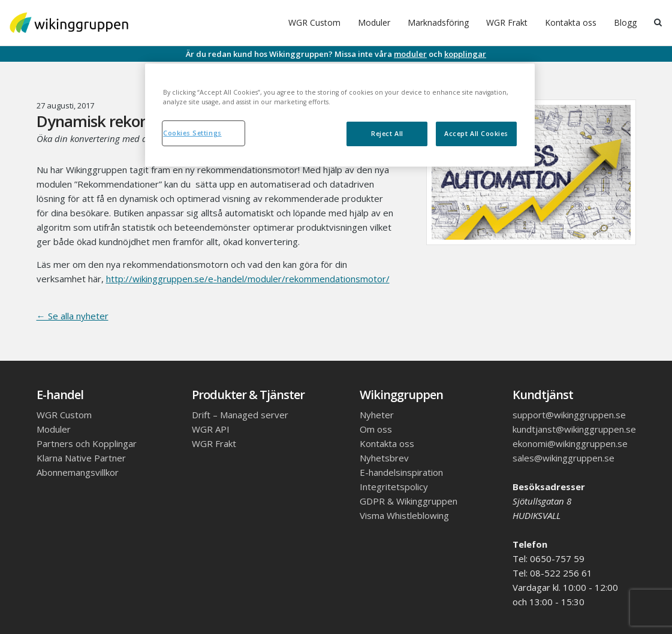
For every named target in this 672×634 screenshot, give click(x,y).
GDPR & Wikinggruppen (409, 501)
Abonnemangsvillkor (78, 472)
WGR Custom (314, 22)
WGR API (211, 429)
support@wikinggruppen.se (569, 415)
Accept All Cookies (476, 134)
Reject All (387, 134)
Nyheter (377, 415)
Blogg (625, 22)
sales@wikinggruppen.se (563, 458)
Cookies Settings (192, 133)
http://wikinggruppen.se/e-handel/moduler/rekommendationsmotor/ (248, 279)
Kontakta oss (571, 22)
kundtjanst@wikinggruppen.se (574, 429)
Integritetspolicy (394, 487)
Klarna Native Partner (81, 458)
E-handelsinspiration (401, 472)
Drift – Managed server (240, 415)
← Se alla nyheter (73, 316)
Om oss (376, 429)
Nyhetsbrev (384, 458)
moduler (410, 54)
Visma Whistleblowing (404, 515)
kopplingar (465, 54)
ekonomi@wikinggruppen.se (570, 443)
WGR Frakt (507, 22)
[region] (340, 115)
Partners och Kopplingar (87, 443)
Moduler (374, 22)
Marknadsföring (438, 22)
